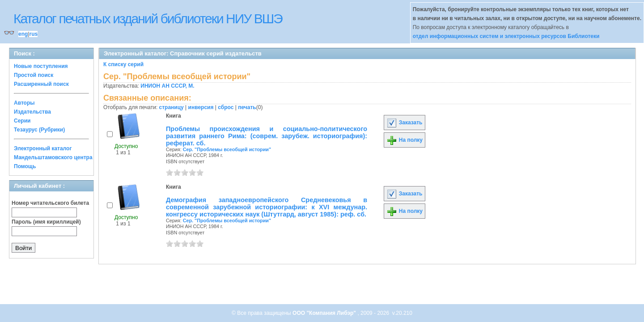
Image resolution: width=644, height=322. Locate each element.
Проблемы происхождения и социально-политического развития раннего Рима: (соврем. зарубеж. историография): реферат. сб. (267, 136)
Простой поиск (34, 75)
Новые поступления (41, 66)
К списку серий (123, 64)
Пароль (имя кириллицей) (46, 222)
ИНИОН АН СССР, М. (167, 86)
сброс (226, 107)
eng (23, 34)
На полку (405, 140)
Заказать (404, 123)
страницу (172, 107)
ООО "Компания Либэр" (325, 313)
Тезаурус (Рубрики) (39, 130)
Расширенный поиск (41, 84)
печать (247, 107)
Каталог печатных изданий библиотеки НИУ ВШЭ (148, 19)
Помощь (25, 166)
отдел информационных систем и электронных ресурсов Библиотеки (506, 36)
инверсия (201, 107)
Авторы (24, 103)
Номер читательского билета (50, 203)
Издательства (32, 112)
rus (33, 34)
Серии (22, 121)
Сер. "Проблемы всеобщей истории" (227, 149)
